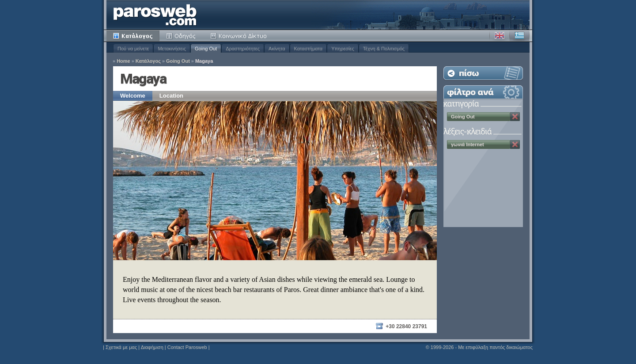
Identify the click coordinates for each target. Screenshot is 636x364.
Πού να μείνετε (133, 49)
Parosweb (155, 15)
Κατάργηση (515, 117)
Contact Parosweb (187, 347)
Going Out (206, 49)
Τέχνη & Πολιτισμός (384, 49)
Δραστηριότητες (243, 49)
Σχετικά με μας (121, 347)
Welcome (133, 96)
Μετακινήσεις (172, 49)
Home (123, 61)
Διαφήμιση (152, 347)
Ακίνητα (277, 49)
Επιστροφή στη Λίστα (483, 73)
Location (171, 96)
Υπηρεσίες (343, 49)
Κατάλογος (133, 36)
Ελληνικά (519, 36)
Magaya (204, 61)
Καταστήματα (309, 49)
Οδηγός (182, 36)
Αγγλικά (500, 36)
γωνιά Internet (468, 144)
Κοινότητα (240, 36)
